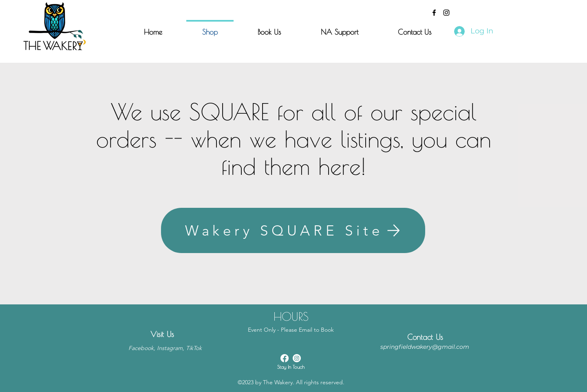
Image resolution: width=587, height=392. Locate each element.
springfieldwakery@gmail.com (425, 347)
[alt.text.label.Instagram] (446, 13)
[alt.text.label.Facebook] (434, 13)
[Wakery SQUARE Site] (293, 230)
